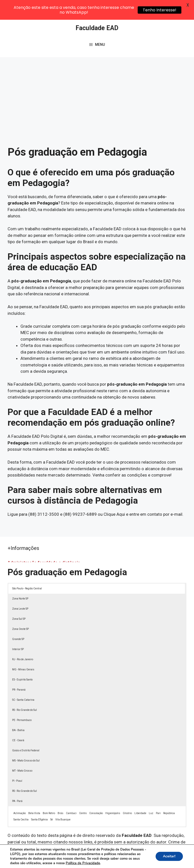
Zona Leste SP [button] (20, 590)
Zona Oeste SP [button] (20, 610)
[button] (179, 853)
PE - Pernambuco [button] (22, 701)
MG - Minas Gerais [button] (23, 650)
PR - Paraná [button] (19, 670)
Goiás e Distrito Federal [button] (26, 731)
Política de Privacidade (144, 854)
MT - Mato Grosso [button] (22, 751)
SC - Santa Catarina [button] (23, 681)
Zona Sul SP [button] (19, 600)
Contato (102, 860)
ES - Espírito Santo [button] (22, 660)
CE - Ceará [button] (18, 721)
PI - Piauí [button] (17, 762)
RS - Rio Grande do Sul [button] (25, 691)
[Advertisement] (97, 76)
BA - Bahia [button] (18, 711)
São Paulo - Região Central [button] (27, 569)
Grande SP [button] (18, 620)
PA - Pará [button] (17, 782)
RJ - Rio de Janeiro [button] (23, 640)
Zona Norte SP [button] (20, 579)
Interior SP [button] (18, 630)
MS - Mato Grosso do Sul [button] (26, 741)
